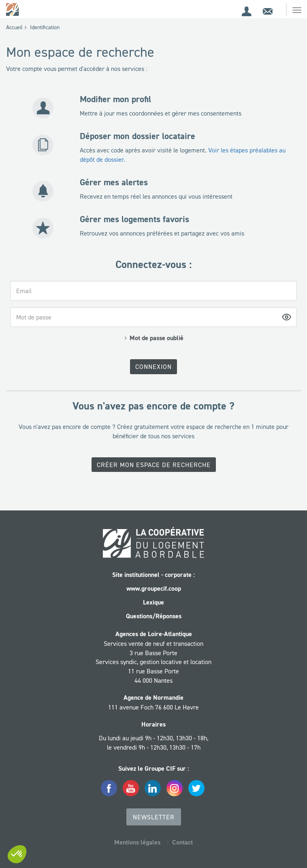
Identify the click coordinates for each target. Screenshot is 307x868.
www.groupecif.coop (154, 588)
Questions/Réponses (154, 616)
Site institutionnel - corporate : (153, 575)
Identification (45, 27)
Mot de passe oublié (157, 338)
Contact (182, 842)
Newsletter (154, 817)
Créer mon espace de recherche (154, 465)
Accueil (14, 27)
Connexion (153, 366)
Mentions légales (137, 842)
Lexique (153, 602)
